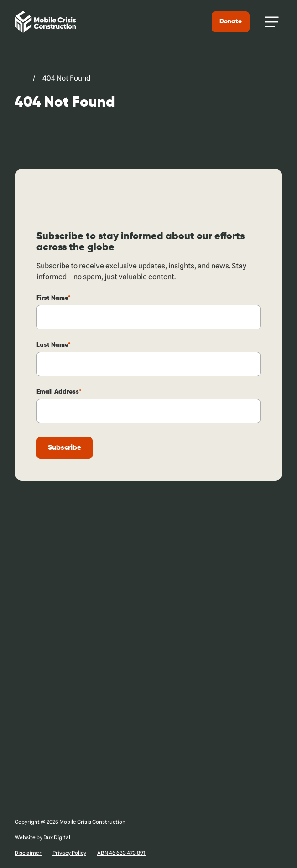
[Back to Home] (45, 22)
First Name (54, 298)
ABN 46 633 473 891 (121, 853)
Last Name (54, 345)
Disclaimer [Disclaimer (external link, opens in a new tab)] (28, 853)
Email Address (59, 392)
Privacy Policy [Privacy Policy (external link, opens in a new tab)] (69, 853)
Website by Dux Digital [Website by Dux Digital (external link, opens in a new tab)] (42, 837)
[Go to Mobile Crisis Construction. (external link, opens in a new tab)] (20, 78)
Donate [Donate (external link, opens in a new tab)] (231, 21)
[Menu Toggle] (272, 22)
